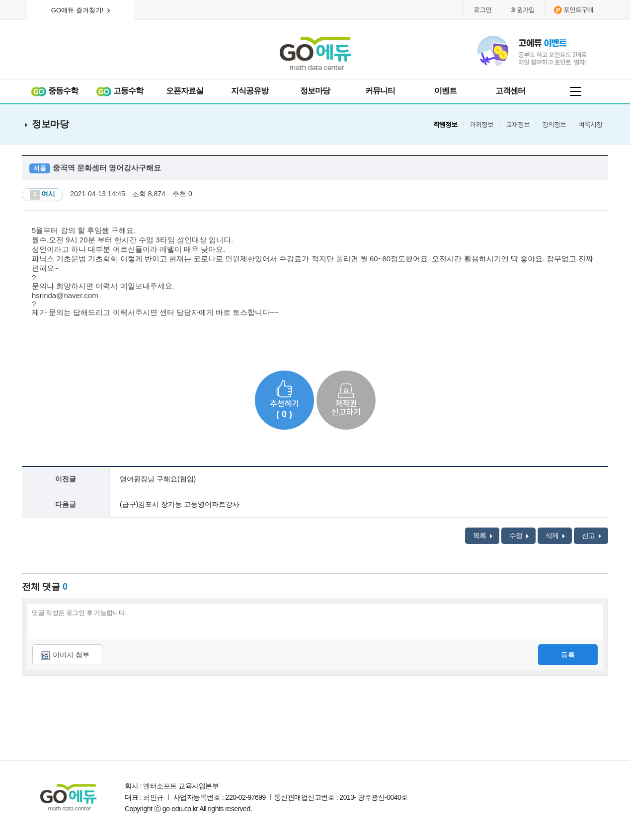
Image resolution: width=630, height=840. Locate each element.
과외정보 (481, 125)
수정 (519, 535)
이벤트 (445, 91)
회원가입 (523, 10)
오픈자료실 (185, 91)
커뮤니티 (380, 91)
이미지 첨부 (71, 655)
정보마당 (315, 91)
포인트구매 (574, 10)
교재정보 (518, 125)
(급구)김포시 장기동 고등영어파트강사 (180, 504)
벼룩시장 (590, 125)
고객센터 (510, 91)
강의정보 (554, 125)
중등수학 (54, 91)
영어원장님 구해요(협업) (158, 479)
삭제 (555, 535)
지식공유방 (250, 91)
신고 (591, 535)
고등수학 (119, 91)
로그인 (482, 10)
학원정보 (445, 125)
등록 (568, 655)
